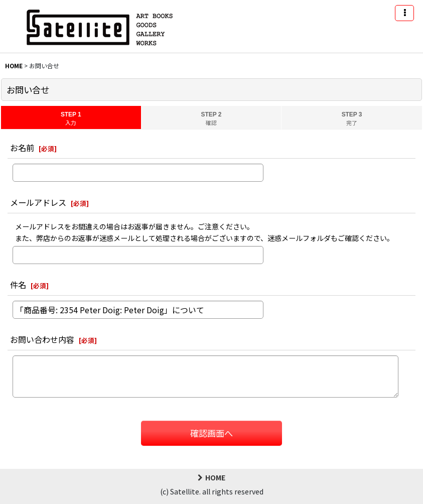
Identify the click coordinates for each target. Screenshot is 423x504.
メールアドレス (38, 202)
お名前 (22, 148)
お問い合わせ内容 (42, 339)
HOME (212, 477)
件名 (18, 285)
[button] (404, 13)
